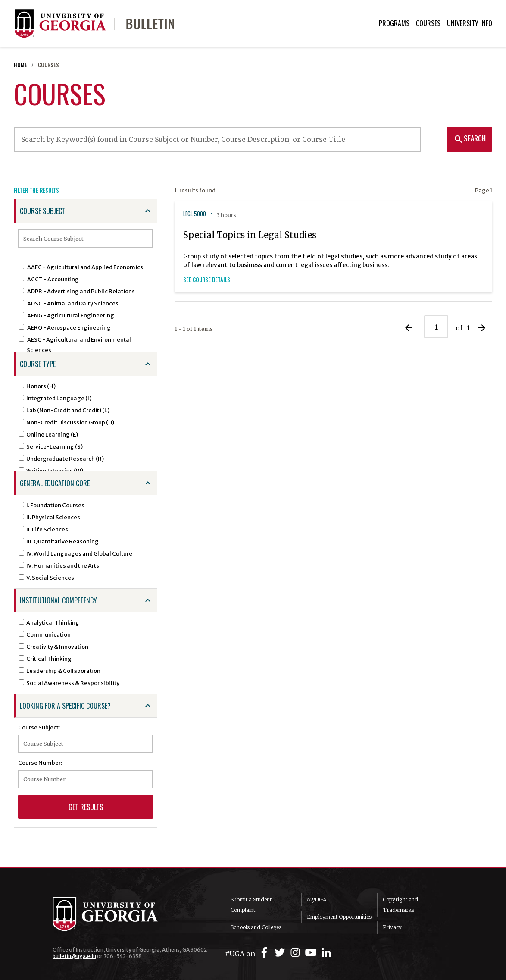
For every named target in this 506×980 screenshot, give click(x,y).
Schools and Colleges (256, 927)
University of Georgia (117, 914)
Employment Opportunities (339, 917)
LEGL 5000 (195, 214)
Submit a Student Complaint (251, 905)
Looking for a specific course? (65, 706)
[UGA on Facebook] (265, 953)
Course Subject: (39, 727)
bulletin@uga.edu (74, 956)
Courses (428, 23)
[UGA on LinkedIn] (326, 953)
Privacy (392, 927)
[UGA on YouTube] (312, 953)
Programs (394, 23)
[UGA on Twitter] (281, 953)
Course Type (38, 364)
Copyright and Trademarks (400, 905)
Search (470, 138)
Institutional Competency (58, 600)
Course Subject (43, 211)
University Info (470, 23)
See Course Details (207, 280)
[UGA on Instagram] (297, 953)
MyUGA (317, 900)
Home (20, 65)
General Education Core (55, 483)
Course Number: (40, 763)
